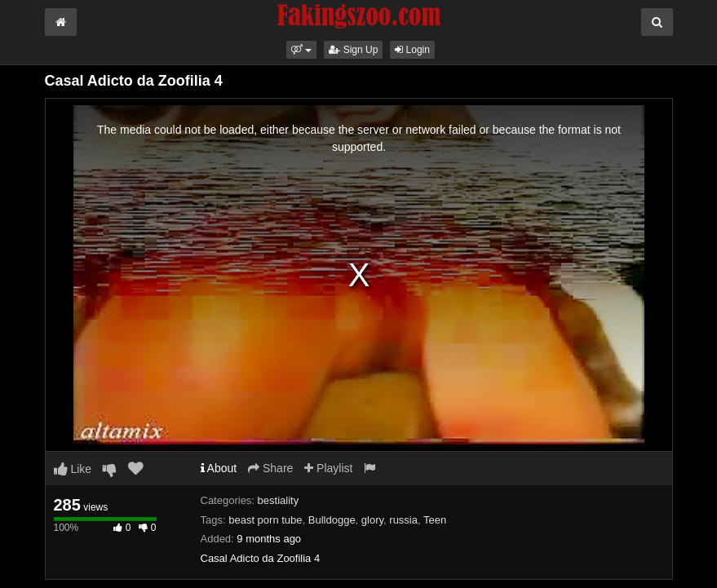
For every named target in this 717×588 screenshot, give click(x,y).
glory (372, 520)
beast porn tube (265, 520)
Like (73, 469)
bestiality (279, 500)
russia (403, 520)
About (219, 468)
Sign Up (353, 50)
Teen (435, 520)
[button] (301, 50)
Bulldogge (332, 520)
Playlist (328, 468)
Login (412, 50)
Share (270, 468)
